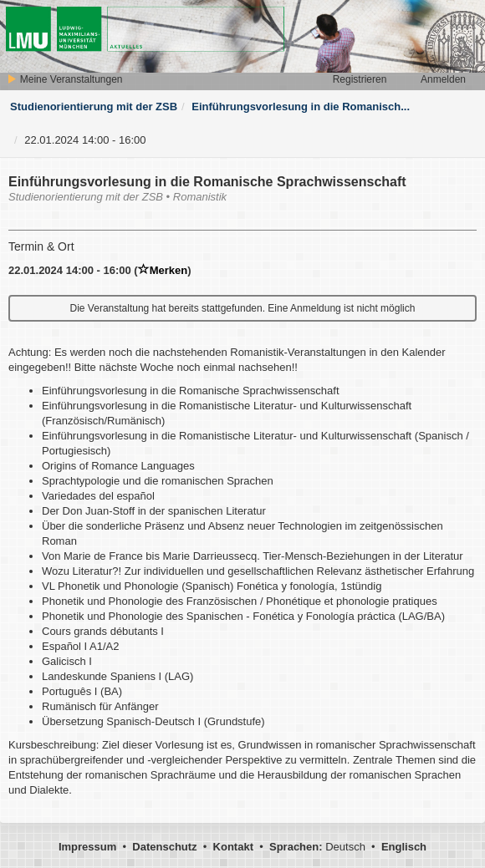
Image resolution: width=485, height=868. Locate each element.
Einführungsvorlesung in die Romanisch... (301, 107)
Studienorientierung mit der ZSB (94, 107)
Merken (163, 270)
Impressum (87, 847)
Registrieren (360, 79)
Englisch (404, 847)
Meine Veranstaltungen (64, 79)
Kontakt (233, 847)
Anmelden (443, 79)
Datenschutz (164, 847)
